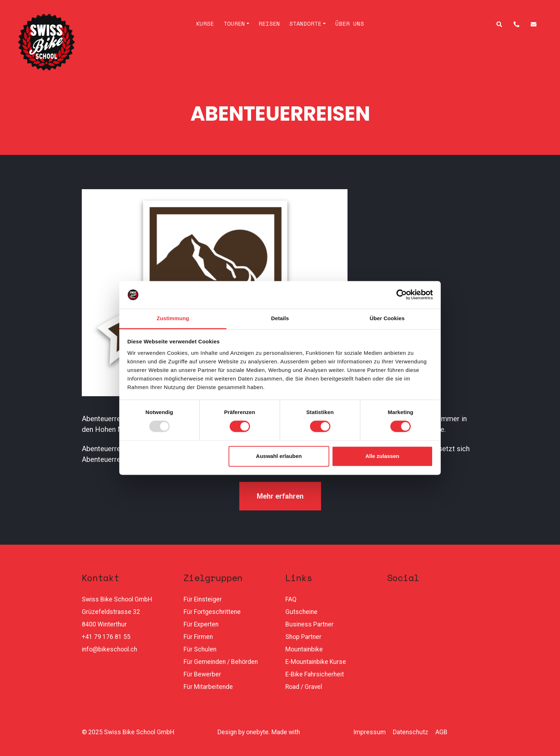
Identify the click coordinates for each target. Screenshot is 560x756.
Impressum (369, 732)
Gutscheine (301, 612)
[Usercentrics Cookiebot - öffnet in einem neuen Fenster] (402, 295)
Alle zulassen (382, 456)
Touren (234, 24)
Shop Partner (303, 637)
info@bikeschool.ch (109, 649)
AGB (441, 732)
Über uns (350, 24)
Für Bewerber (202, 674)
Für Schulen (200, 649)
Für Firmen (198, 637)
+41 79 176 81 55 (106, 637)
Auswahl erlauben (279, 456)
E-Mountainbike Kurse (316, 662)
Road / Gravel (304, 687)
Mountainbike (304, 649)
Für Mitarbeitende (208, 687)
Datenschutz (411, 732)
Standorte (305, 24)
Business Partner (309, 624)
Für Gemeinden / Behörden (221, 662)
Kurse (205, 24)
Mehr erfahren (280, 496)
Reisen (269, 24)
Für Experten (201, 624)
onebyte (257, 732)
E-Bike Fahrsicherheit (315, 674)
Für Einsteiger (203, 599)
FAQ (291, 599)
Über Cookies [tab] (387, 318)
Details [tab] (280, 318)
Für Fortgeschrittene (212, 612)
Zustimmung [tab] (173, 318)
